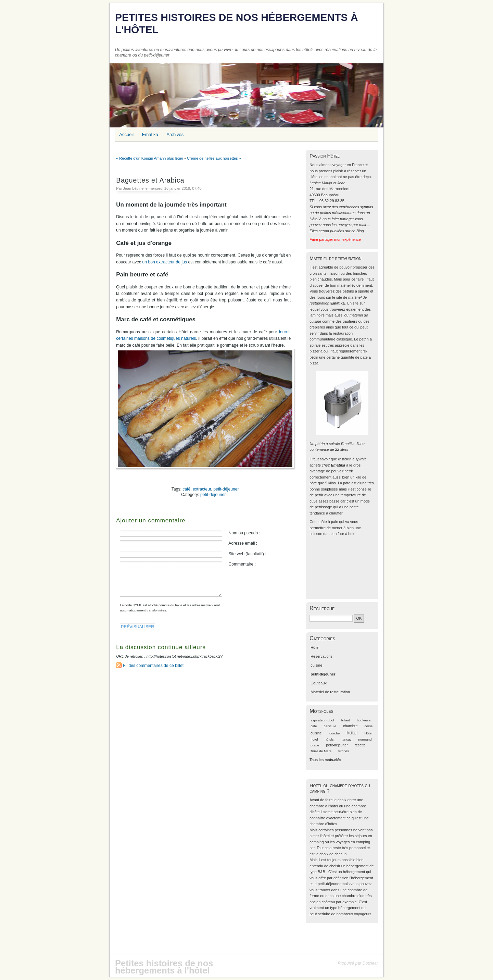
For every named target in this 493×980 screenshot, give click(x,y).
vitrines (344, 751)
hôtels (329, 739)
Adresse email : (243, 543)
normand (365, 739)
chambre (350, 726)
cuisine (316, 665)
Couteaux (319, 683)
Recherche (322, 608)
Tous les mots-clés (325, 760)
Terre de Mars (321, 751)
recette (360, 745)
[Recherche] (331, 618)
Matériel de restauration (330, 692)
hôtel (352, 733)
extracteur (202, 489)
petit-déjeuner (226, 489)
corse (369, 726)
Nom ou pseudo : (244, 533)
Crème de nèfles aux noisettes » (214, 158)
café (186, 489)
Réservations (321, 656)
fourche (334, 733)
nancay (346, 739)
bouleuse (364, 720)
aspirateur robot (322, 720)
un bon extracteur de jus (165, 262)
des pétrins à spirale (352, 291)
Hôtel (315, 647)
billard (345, 720)
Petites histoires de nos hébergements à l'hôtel (237, 23)
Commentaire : (242, 564)
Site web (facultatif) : (247, 554)
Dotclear (370, 963)
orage (315, 745)
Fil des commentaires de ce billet (153, 666)
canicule (330, 726)
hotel (314, 739)
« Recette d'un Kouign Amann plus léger (150, 158)
